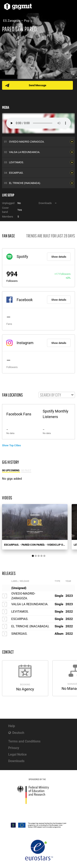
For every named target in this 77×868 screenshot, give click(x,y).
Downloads (16, 761)
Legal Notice (17, 754)
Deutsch (18, 733)
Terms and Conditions (24, 741)
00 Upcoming (11, 470)
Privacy (14, 748)
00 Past (26, 470)
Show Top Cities (11, 445)
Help (12, 726)
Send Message (37, 85)
